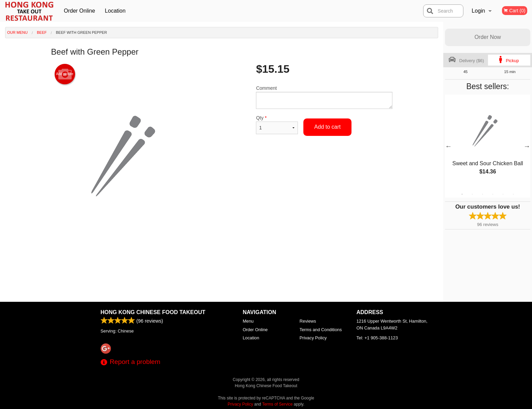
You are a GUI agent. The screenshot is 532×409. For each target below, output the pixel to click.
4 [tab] (493, 194)
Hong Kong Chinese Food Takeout (153, 312)
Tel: (377, 338)
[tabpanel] (488, 142)
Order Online (80, 11)
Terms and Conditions (321, 330)
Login (478, 11)
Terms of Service (277, 404)
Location (115, 11)
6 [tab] (513, 194)
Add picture (65, 74)
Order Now (487, 37)
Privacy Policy (313, 338)
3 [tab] (483, 194)
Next (527, 146)
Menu (248, 321)
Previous (448, 146)
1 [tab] (462, 194)
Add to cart (327, 127)
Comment (324, 97)
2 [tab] (472, 194)
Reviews (308, 321)
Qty (277, 125)
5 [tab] (503, 194)
